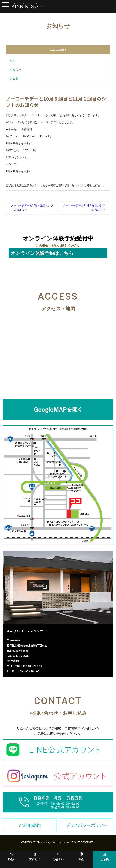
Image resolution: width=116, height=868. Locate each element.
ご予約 (104, 859)
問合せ (12, 859)
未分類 (14, 79)
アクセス (35, 859)
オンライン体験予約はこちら (42, 253)
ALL (12, 60)
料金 (81, 859)
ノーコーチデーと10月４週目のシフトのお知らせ (32, 208)
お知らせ (58, 859)
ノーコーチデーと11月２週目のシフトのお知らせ (84, 208)
